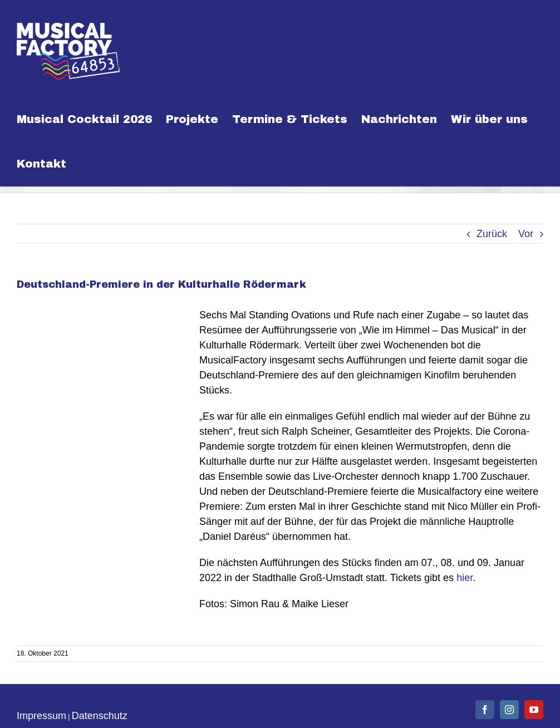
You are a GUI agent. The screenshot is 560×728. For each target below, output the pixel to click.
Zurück (492, 234)
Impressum (41, 716)
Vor (526, 234)
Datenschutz (100, 716)
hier (465, 578)
